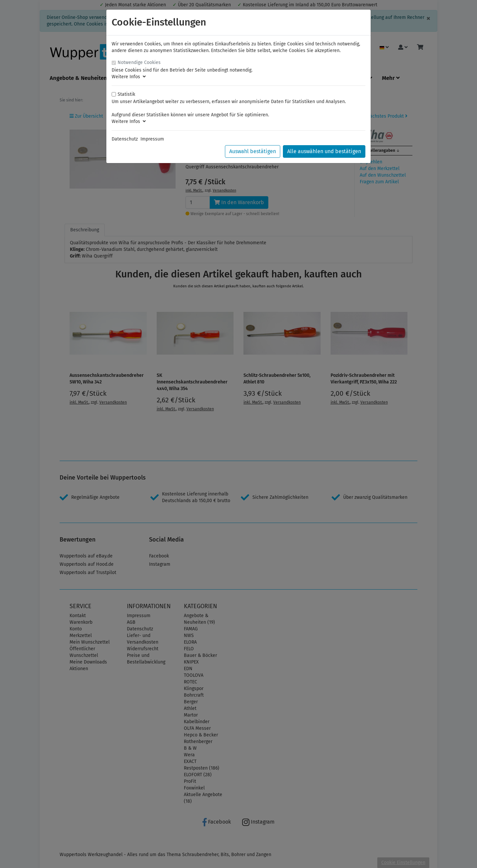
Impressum (152, 139)
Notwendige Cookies (139, 62)
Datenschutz (125, 139)
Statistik (126, 94)
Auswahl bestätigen (253, 151)
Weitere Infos (129, 77)
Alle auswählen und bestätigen (324, 151)
